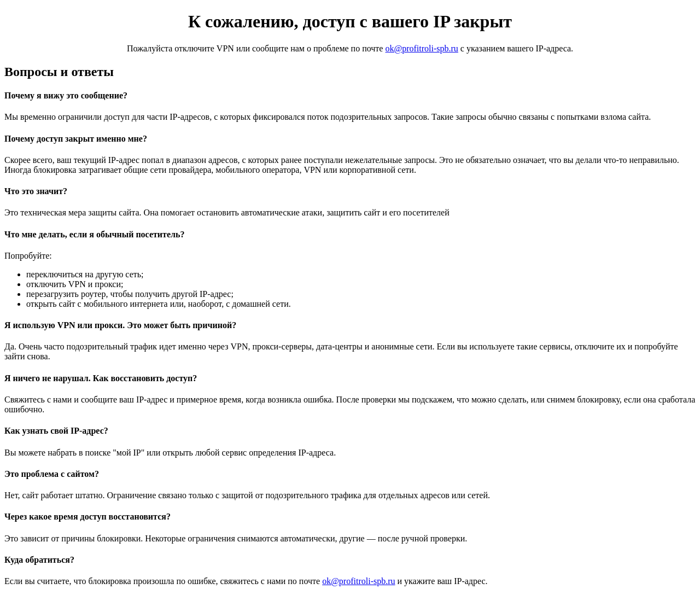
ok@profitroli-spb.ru (421, 48)
